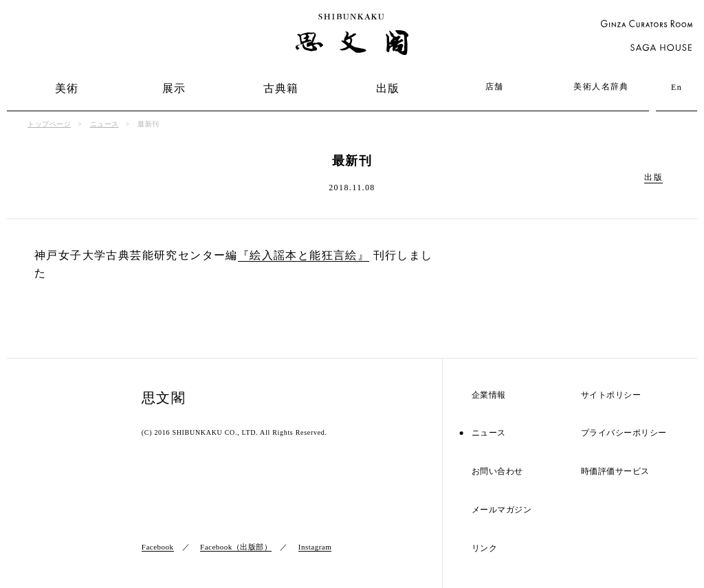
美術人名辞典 (601, 87)
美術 (67, 88)
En (676, 87)
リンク (485, 549)
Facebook (158, 547)
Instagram (315, 547)
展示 (174, 88)
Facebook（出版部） (236, 547)
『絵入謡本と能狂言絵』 (304, 255)
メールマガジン (502, 510)
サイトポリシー (611, 395)
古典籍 (281, 88)
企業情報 (489, 395)
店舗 (495, 87)
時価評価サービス (615, 472)
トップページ (49, 124)
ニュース (104, 124)
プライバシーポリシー (624, 433)
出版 (388, 88)
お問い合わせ (497, 472)
